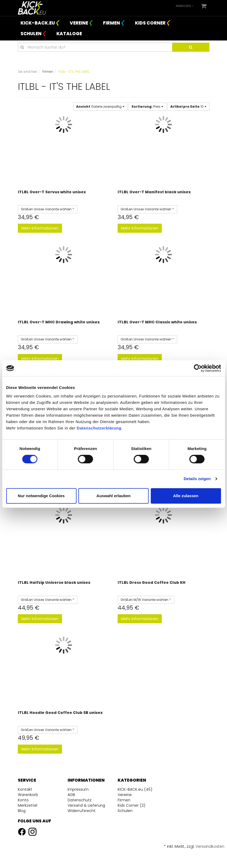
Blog (22, 811)
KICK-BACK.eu (38, 23)
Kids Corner (150, 23)
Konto (23, 800)
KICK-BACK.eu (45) (135, 789)
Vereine (79, 23)
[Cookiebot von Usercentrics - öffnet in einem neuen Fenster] (198, 368)
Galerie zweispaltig (100, 107)
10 (188, 107)
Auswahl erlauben (113, 496)
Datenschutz (80, 800)
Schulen (31, 34)
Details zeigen (197, 479)
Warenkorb (28, 795)
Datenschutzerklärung (99, 428)
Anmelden (185, 6)
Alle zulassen (186, 496)
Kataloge (69, 34)
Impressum (78, 789)
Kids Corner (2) (132, 805)
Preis (147, 107)
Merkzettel (28, 805)
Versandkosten (210, 846)
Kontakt (25, 789)
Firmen (112, 23)
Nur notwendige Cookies (41, 496)
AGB (71, 795)
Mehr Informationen (40, 228)
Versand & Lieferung (86, 805)
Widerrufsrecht (82, 811)
